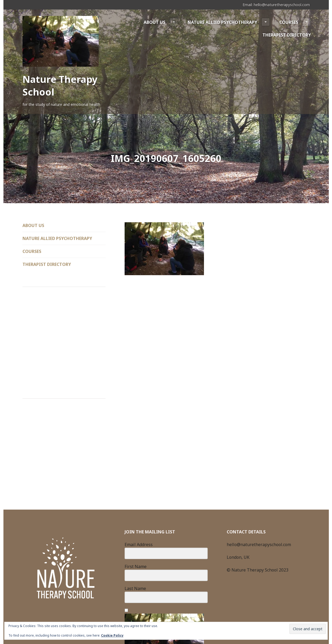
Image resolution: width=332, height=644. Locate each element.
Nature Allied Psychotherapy (229, 22)
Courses (295, 22)
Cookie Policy (112, 635)
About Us (161, 22)
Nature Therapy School (60, 86)
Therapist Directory (287, 35)
